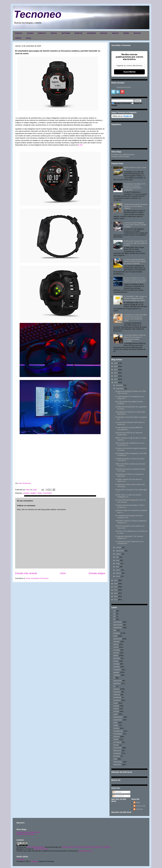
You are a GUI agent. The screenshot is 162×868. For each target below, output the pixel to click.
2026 (116, 363)
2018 (116, 584)
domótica (117, 658)
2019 (116, 580)
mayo (118, 564)
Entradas (117, 792)
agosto (118, 554)
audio (115, 636)
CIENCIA (54, 33)
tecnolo (116, 745)
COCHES (30, 33)
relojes (40, 493)
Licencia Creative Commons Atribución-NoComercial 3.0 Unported (86, 847)
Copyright (34, 861)
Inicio (63, 573)
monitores (117, 700)
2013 (116, 600)
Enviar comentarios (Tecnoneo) (37, 578)
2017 (116, 587)
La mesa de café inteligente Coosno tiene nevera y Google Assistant (135, 225)
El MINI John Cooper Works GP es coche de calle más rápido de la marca (136, 243)
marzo (118, 570)
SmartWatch (48, 493)
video (115, 759)
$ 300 (80, 145)
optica (116, 714)
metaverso (117, 697)
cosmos (116, 653)
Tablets (116, 739)
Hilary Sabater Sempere (36, 847)
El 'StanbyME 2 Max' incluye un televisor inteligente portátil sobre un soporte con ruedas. (135, 298)
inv (114, 686)
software (117, 737)
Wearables (117, 765)
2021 (116, 379)
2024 (116, 370)
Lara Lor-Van (141, 806)
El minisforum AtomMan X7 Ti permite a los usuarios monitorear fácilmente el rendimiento (135, 187)
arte (115, 630)
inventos (116, 689)
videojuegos (118, 762)
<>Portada (20, 859)
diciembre (119, 385)
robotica (116, 728)
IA (114, 678)
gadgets (33, 493)
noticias (116, 711)
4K (114, 611)
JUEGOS (18, 38)
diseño (116, 655)
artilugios (26, 493)
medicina (117, 695)
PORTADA (19, 33)
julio (117, 557)
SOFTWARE (66, 33)
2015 (116, 593)
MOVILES (104, 33)
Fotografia (117, 670)
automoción (118, 639)
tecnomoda (117, 748)
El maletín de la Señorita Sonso (123, 155)
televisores (117, 751)
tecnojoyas (117, 742)
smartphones (118, 731)
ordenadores (118, 717)
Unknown (139, 809)
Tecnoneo (38, 14)
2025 (116, 366)
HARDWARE (91, 33)
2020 (116, 382)
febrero (119, 573)
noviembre (120, 389)
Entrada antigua (97, 573)
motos (116, 703)
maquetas (117, 692)
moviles (116, 706)
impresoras (117, 681)
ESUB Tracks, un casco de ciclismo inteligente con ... (128, 496)
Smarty (28, 38)
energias (117, 667)
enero (118, 576)
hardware (117, 675)
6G (114, 616)
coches (116, 647)
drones (116, 661)
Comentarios (119, 796)
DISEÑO (126, 33)
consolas (117, 650)
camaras (117, 642)
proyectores (118, 720)
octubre (119, 547)
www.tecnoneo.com (41, 849)
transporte (117, 753)
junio (118, 560)
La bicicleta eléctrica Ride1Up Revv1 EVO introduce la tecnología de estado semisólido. (135, 338)
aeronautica (118, 622)
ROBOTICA (42, 33)
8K (114, 619)
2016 (116, 590)
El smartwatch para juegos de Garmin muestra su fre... (129, 517)
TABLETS (115, 33)
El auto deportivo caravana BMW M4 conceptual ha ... (129, 428)
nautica (116, 709)
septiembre (120, 551)
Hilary (138, 802)
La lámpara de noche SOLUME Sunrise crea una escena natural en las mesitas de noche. (135, 318)
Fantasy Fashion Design (120, 156)
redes (115, 723)
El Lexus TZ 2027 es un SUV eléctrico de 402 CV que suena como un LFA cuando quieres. (135, 280)
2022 (116, 376)
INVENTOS (78, 33)
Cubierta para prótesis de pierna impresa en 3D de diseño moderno (136, 206)
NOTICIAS (137, 33)
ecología (117, 664)
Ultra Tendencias (25, 483)
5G (114, 614)
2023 (116, 373)
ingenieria (117, 683)
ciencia (116, 644)
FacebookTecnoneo (124, 87)
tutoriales (117, 756)
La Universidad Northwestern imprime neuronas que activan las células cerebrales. (135, 262)
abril (118, 567)
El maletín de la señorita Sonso (28, 832)
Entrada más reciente (26, 573)
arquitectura (118, 628)
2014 (116, 596)
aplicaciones (118, 625)
